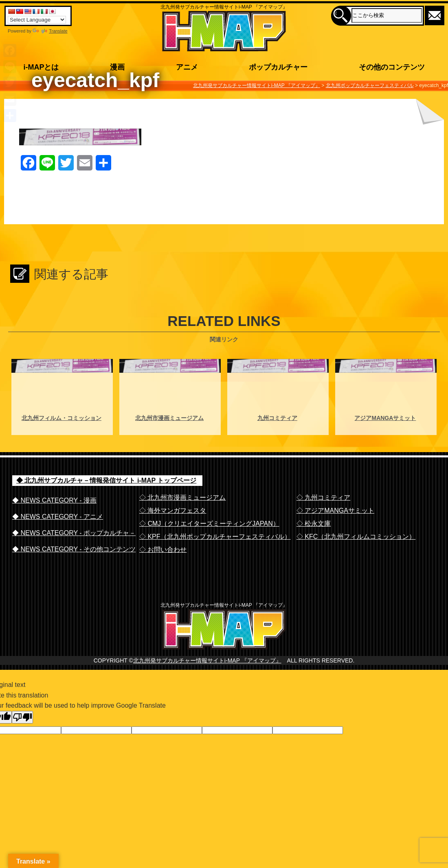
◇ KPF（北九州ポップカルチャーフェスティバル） (215, 537)
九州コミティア (277, 418)
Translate (50, 31)
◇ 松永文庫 (314, 524)
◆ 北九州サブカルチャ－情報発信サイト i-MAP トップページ (106, 480)
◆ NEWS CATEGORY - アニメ (58, 517)
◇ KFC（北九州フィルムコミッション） (356, 537)
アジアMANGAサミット (385, 418)
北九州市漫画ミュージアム (169, 418)
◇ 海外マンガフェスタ (173, 511)
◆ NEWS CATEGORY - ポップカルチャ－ (74, 533)
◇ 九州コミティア (323, 497)
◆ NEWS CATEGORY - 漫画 (54, 500)
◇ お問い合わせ (163, 550)
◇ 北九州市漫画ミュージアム (182, 497)
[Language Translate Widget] (37, 20)
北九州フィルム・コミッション (61, 418)
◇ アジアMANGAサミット (335, 511)
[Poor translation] (22, 734)
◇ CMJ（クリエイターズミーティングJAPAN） (209, 524)
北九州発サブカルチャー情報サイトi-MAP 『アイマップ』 (207, 677)
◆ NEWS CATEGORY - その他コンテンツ (74, 549)
